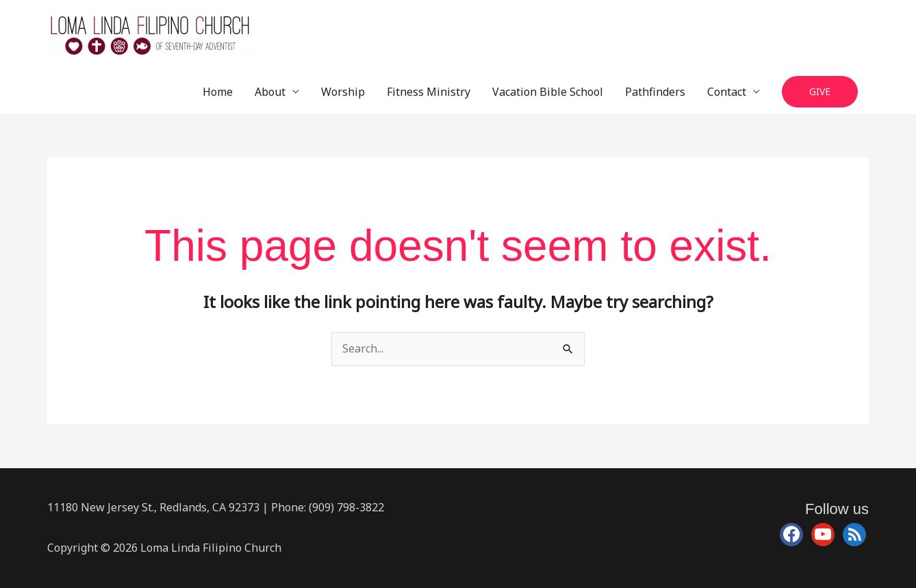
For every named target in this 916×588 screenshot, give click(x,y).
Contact (727, 92)
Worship (343, 92)
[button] (820, 92)
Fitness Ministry (429, 92)
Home (218, 92)
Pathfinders (655, 92)
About (270, 92)
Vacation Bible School (548, 92)
